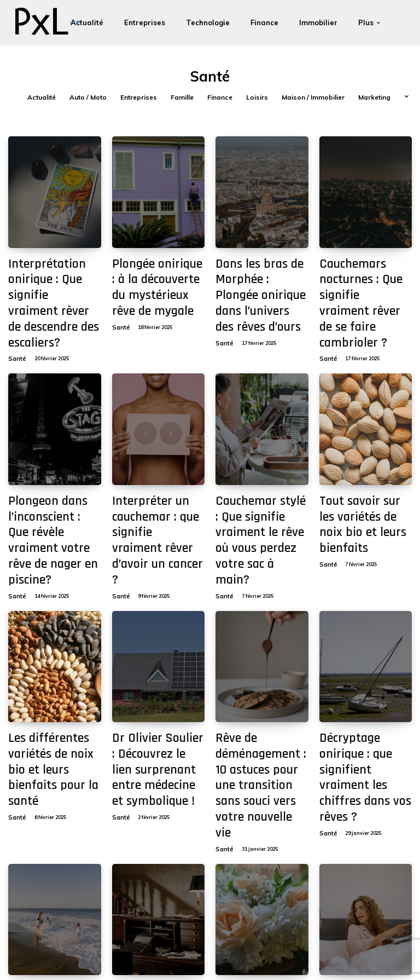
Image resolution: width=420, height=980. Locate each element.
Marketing (374, 97)
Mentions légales (243, 949)
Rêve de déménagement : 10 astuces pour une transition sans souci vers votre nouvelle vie (260, 644)
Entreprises (139, 97)
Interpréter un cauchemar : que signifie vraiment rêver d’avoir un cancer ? (158, 461)
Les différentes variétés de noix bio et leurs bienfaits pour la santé (53, 639)
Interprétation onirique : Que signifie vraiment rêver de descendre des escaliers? (52, 277)
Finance (220, 97)
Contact (286, 949)
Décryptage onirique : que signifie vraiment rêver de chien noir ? (152, 832)
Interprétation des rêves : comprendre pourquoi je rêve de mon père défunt (261, 832)
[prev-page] (17, 883)
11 (130, 883)
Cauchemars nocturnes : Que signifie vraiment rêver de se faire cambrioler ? (363, 277)
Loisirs (257, 97)
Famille (182, 97)
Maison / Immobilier (313, 97)
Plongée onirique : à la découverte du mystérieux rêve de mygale (153, 277)
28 (174, 883)
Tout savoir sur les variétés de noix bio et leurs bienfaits (360, 455)
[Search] (153, 949)
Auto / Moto (88, 97)
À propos (317, 949)
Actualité (42, 97)
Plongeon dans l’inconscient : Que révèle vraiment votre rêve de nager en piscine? (53, 461)
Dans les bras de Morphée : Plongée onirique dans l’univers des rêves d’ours (257, 277)
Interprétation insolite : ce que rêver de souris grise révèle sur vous (51, 832)
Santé (15, 305)
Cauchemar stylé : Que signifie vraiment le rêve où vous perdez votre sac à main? (261, 461)
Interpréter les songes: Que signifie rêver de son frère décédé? (365, 832)
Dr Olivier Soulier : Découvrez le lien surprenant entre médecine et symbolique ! (157, 649)
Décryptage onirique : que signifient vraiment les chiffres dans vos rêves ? (363, 644)
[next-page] (197, 883)
